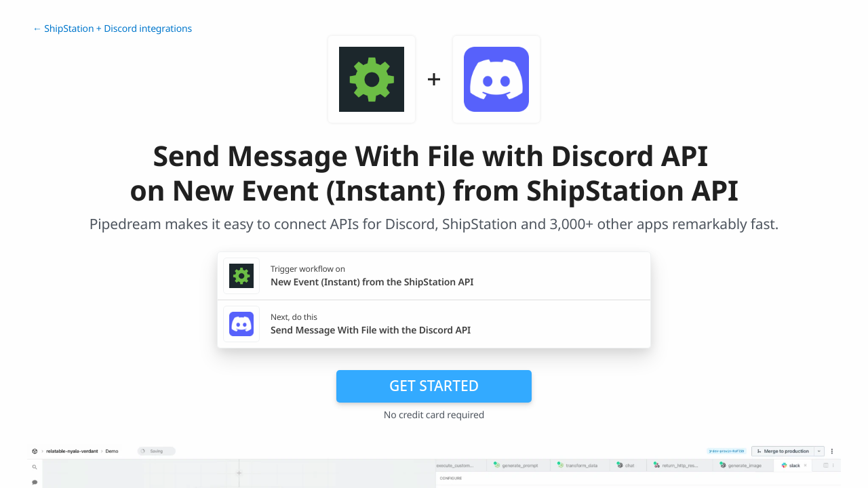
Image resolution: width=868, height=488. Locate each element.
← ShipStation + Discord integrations (112, 29)
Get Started (434, 386)
